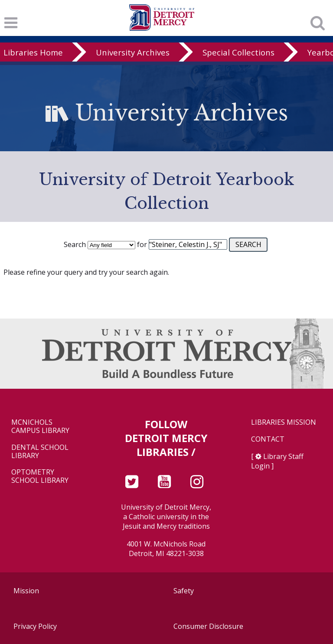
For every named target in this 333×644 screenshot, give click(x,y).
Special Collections (238, 52)
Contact (268, 439)
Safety (184, 591)
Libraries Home (33, 52)
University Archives (133, 52)
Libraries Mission (284, 422)
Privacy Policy (35, 626)
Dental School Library (40, 452)
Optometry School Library (40, 476)
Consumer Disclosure (208, 626)
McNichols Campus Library (40, 426)
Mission (26, 591)
